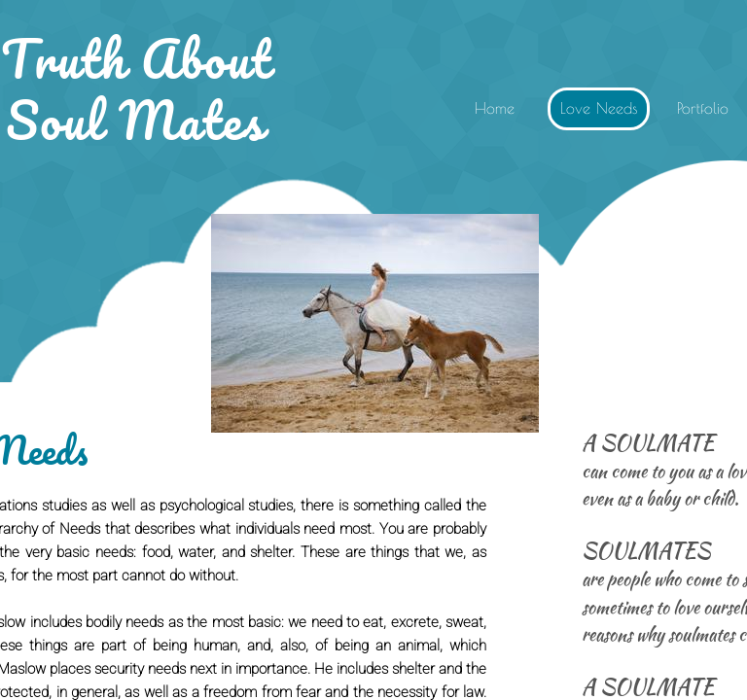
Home (495, 108)
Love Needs (599, 108)
